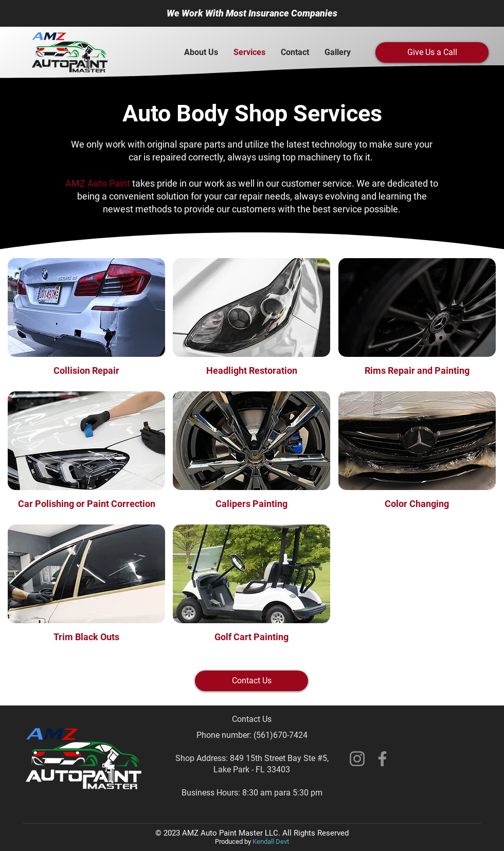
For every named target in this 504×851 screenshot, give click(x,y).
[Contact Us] (251, 681)
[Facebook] (382, 759)
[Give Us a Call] (432, 52)
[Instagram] (357, 759)
